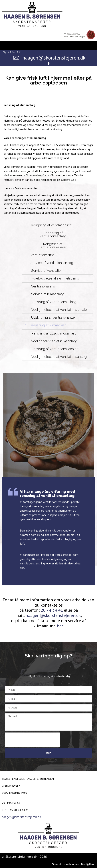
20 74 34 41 (52, 610)
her (60, 626)
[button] (56, 225)
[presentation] (33, 740)
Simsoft (57, 864)
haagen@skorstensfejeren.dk (53, 615)
